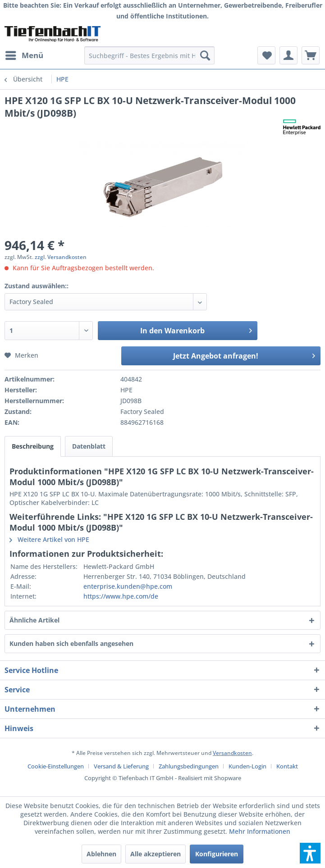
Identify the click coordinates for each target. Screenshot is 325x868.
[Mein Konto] (288, 55)
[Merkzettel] (266, 55)
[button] (310, 853)
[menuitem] (24, 55)
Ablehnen (101, 854)
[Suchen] (205, 55)
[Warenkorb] (311, 55)
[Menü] (24, 55)
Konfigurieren (217, 854)
